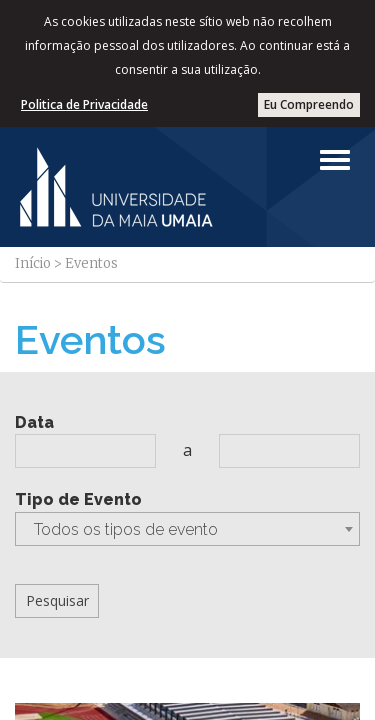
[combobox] (187, 529)
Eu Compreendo (309, 104)
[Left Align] (335, 160)
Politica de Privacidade (84, 104)
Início (33, 263)
